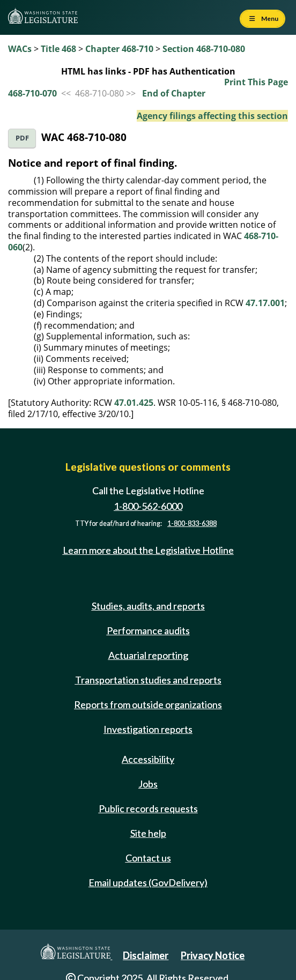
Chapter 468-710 (119, 49)
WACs (20, 49)
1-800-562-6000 (148, 506)
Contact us (148, 858)
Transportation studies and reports (148, 680)
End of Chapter (174, 93)
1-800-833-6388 (192, 524)
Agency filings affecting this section (212, 116)
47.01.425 (134, 403)
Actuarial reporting (148, 655)
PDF (22, 138)
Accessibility (148, 759)
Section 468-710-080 (204, 49)
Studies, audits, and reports (148, 606)
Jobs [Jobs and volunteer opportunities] (148, 784)
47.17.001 (265, 303)
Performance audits (148, 630)
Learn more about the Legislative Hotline (148, 550)
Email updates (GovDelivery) (148, 882)
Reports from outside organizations (148, 704)
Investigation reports (148, 729)
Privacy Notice (213, 955)
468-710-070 (32, 93)
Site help (148, 833)
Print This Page (256, 82)
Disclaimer (146, 955)
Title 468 (58, 49)
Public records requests (148, 808)
